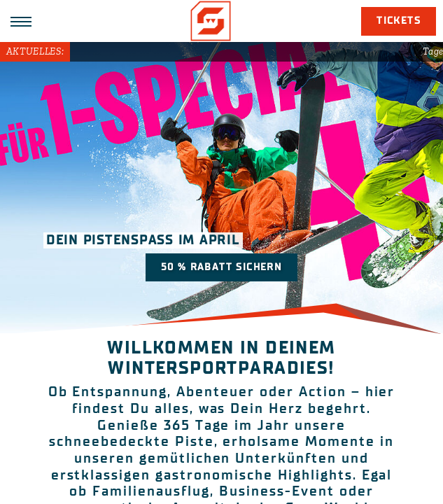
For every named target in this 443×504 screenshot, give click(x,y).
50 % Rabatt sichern (222, 267)
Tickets (399, 21)
